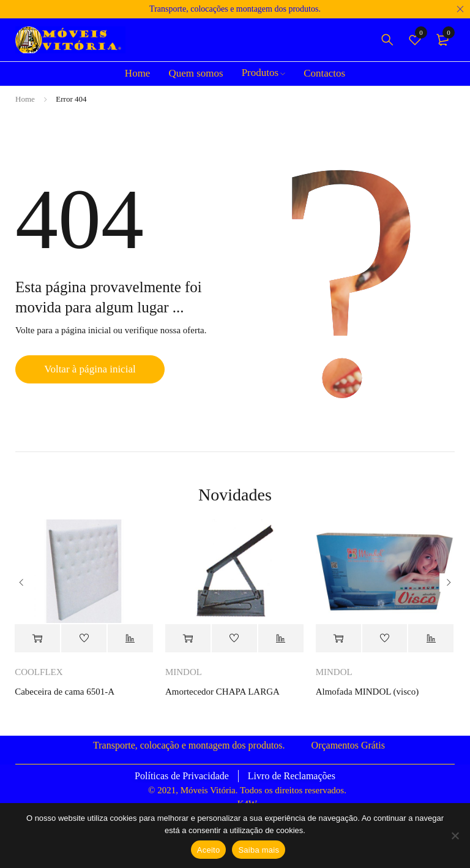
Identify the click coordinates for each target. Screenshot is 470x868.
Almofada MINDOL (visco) (367, 692)
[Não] (455, 836)
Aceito (209, 850)
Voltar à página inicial (90, 369)
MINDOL (184, 672)
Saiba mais (259, 850)
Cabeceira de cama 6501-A (65, 692)
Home (25, 99)
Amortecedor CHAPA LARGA (222, 692)
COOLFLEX (39, 672)
